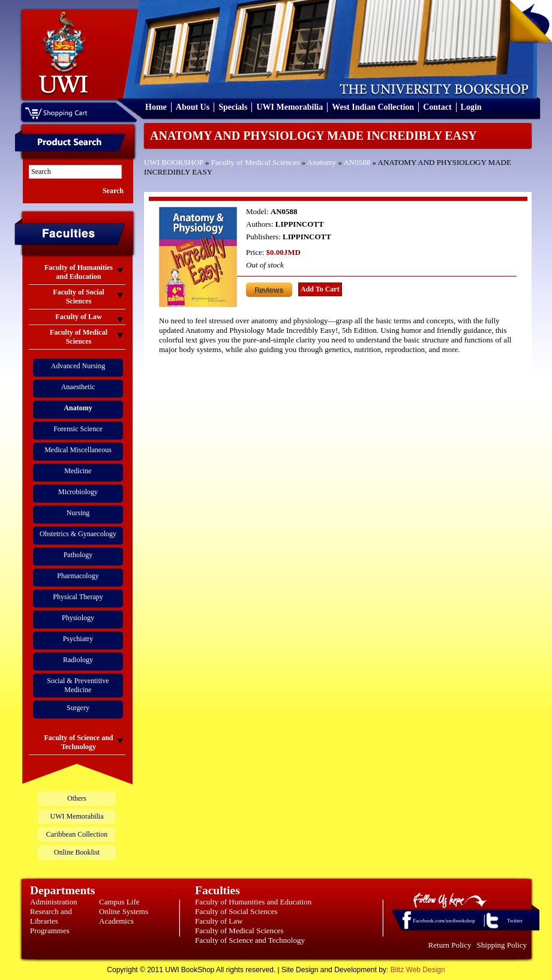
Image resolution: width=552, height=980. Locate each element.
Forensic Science (78, 429)
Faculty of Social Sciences (236, 911)
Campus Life (119, 902)
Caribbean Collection (77, 834)
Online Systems (124, 911)
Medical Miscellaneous (78, 450)
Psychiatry (78, 639)
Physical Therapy (78, 597)
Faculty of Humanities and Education (253, 902)
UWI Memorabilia (289, 107)
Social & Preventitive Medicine (78, 685)
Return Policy (450, 945)
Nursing (78, 513)
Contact (437, 107)
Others (77, 798)
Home (156, 107)
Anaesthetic (78, 387)
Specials (233, 107)
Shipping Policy (502, 945)
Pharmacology (78, 576)
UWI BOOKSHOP (174, 162)
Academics (116, 921)
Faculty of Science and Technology (250, 940)
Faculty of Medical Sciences (256, 162)
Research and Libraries (51, 916)
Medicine (78, 471)
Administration (54, 902)
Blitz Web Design (418, 970)
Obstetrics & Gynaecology (78, 534)
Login (471, 107)
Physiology (78, 618)
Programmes (50, 931)
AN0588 (357, 162)
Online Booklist (77, 852)
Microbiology (78, 492)
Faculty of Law (219, 921)
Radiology (78, 660)
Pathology (78, 555)
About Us (193, 107)
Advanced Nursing (78, 366)
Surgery (78, 708)
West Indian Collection (373, 107)
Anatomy (322, 162)
